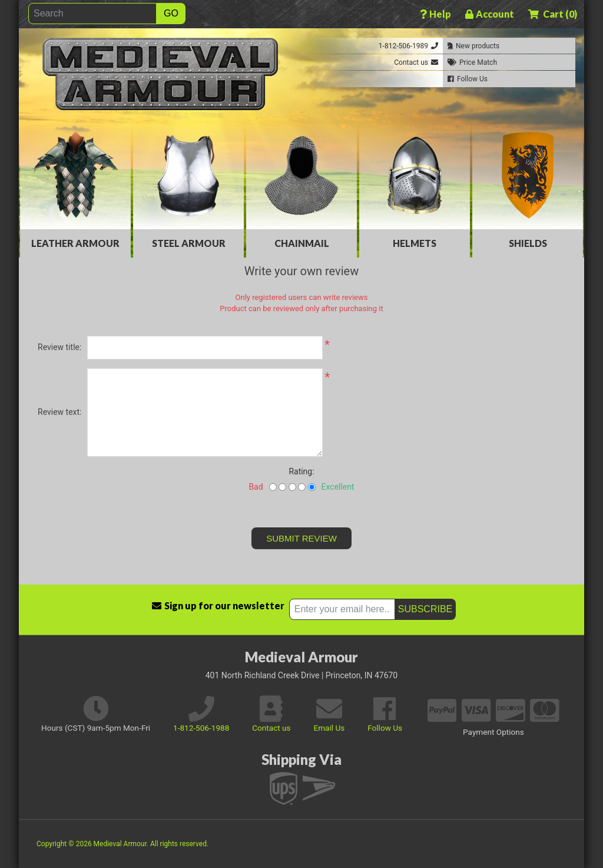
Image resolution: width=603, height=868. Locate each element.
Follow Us (385, 728)
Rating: (301, 471)
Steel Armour (189, 243)
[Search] (92, 14)
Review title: (59, 347)
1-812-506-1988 (201, 728)
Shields (528, 243)
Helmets (415, 243)
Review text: (59, 412)
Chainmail (302, 243)
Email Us (329, 728)
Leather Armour (75, 243)
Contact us (271, 728)
